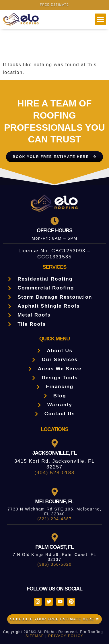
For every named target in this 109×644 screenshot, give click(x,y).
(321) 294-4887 (54, 519)
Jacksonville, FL (54, 453)
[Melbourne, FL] (55, 492)
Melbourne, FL (55, 502)
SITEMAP (35, 636)
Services (55, 267)
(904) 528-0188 (54, 473)
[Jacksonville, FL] (55, 443)
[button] (101, 19)
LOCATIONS (54, 429)
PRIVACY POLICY (66, 636)
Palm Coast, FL (54, 547)
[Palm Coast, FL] (55, 537)
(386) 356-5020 (54, 564)
